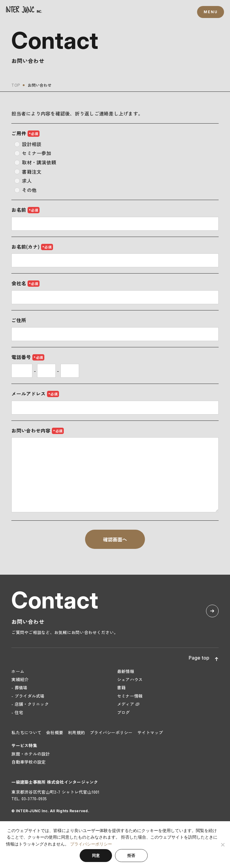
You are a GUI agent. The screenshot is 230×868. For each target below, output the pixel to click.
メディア (126, 704)
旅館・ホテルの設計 (31, 754)
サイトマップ (150, 732)
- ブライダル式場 (28, 696)
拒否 (131, 856)
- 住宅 (17, 712)
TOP (16, 85)
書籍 (121, 687)
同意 (96, 856)
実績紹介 (20, 679)
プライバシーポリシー (111, 732)
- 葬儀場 (19, 687)
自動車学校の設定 (28, 762)
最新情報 (126, 671)
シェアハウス (130, 679)
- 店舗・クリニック (30, 704)
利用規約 (77, 732)
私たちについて (26, 732)
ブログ (124, 712)
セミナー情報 (130, 696)
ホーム (18, 671)
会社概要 (55, 732)
